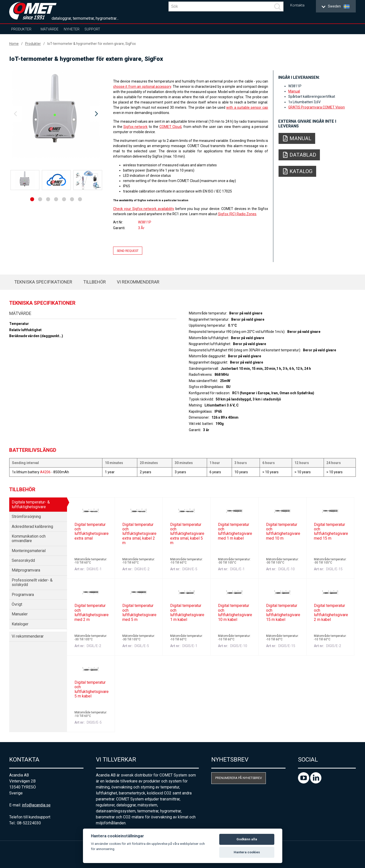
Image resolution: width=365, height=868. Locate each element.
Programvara (23, 595)
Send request (128, 250)
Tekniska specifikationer (43, 282)
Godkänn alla (247, 839)
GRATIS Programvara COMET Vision (317, 107)
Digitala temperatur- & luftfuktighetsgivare (31, 504)
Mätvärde (50, 29)
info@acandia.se (36, 805)
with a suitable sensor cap (247, 107)
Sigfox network (135, 127)
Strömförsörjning (26, 517)
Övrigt (17, 604)
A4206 (45, 472)
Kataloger (20, 624)
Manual (294, 91)
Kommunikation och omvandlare (29, 538)
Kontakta (297, 5)
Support (92, 29)
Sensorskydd (23, 560)
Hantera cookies (247, 852)
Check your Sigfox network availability (144, 209)
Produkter (21, 29)
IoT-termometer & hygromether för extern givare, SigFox (92, 44)
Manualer (20, 614)
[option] (56, 114)
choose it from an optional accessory (142, 87)
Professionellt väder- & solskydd (32, 582)
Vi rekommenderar (138, 282)
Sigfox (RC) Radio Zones (237, 214)
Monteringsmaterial (29, 551)
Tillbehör (95, 282)
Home (14, 44)
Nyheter (72, 29)
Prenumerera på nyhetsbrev (239, 778)
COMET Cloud (170, 127)
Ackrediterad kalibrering (32, 527)
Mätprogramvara (26, 570)
